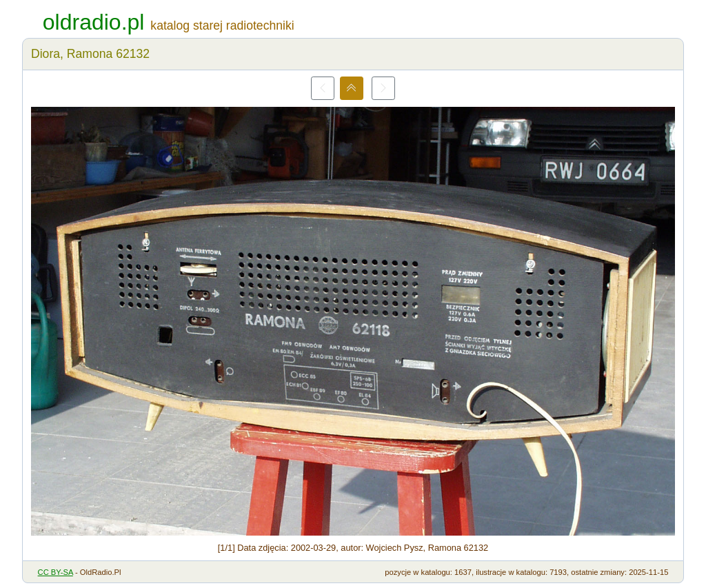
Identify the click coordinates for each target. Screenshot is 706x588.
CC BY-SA (56, 572)
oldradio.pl (94, 22)
